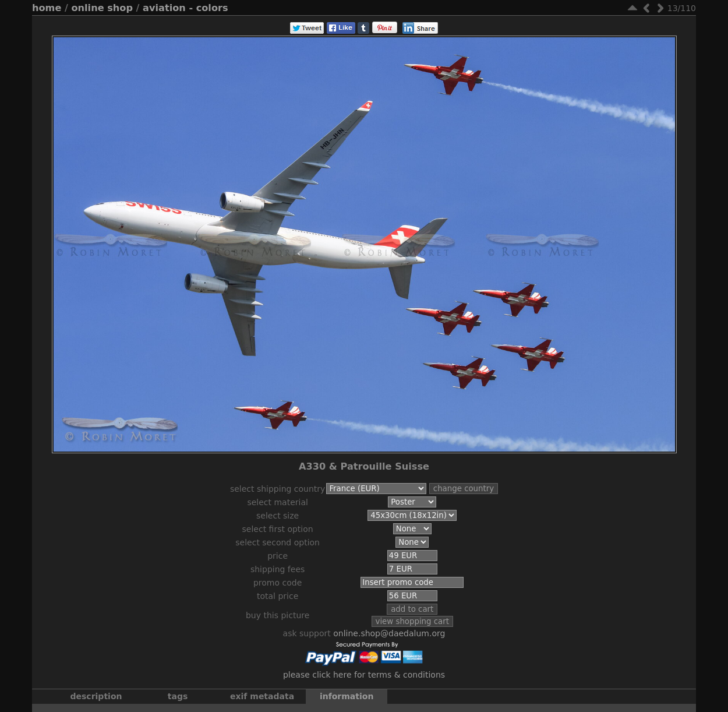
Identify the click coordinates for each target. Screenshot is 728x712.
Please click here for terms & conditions (364, 681)
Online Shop (102, 8)
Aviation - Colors (185, 8)
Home (47, 8)
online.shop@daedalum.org (389, 639)
